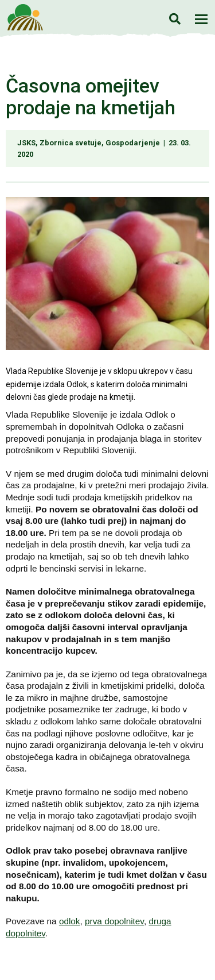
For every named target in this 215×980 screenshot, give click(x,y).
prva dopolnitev (114, 921)
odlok (70, 921)
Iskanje (175, 19)
